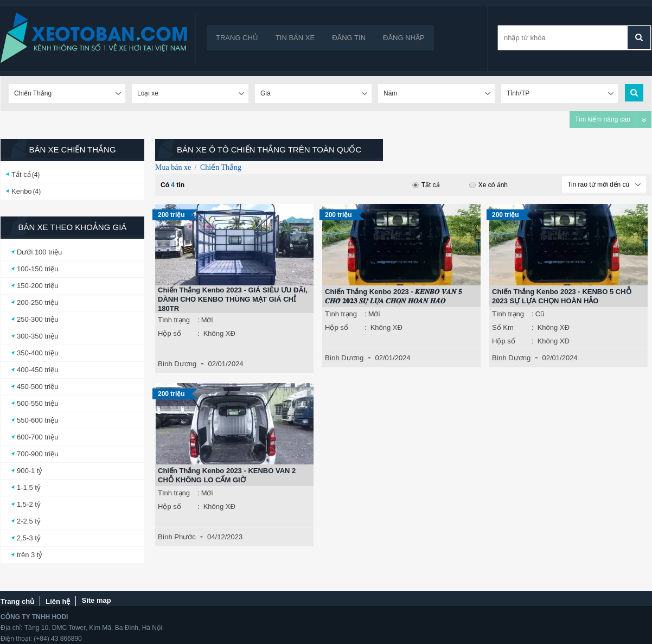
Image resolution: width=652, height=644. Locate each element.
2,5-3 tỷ (29, 538)
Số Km (503, 327)
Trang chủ (237, 38)
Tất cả (21, 174)
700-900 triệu (37, 454)
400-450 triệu (37, 370)
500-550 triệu (37, 403)
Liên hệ (58, 601)
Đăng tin (349, 38)
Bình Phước (177, 537)
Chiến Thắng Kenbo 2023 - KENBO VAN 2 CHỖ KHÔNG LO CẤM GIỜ (227, 475)
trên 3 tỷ (30, 555)
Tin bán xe (295, 38)
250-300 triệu (37, 319)
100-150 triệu (37, 269)
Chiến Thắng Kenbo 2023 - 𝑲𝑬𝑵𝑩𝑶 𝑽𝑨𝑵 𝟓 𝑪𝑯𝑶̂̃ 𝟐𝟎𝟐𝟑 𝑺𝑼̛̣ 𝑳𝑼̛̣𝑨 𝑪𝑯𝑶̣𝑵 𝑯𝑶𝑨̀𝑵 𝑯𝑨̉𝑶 (394, 296)
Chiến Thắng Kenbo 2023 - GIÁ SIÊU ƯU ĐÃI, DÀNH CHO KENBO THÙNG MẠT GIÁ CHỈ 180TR (233, 299)
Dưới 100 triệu (39, 252)
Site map (96, 600)
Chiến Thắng (221, 167)
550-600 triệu (37, 420)
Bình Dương (177, 364)
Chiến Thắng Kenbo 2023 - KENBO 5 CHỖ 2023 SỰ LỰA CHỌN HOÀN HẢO (562, 296)
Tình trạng (174, 320)
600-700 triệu (37, 437)
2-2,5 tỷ (29, 521)
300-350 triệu (37, 336)
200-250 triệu (37, 302)
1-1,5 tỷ (29, 487)
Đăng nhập (404, 38)
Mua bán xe (173, 167)
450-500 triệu (37, 387)
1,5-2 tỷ (29, 504)
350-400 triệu (37, 353)
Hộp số (170, 333)
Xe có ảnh (488, 185)
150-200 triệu (37, 286)
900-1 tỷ (30, 471)
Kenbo (22, 191)
